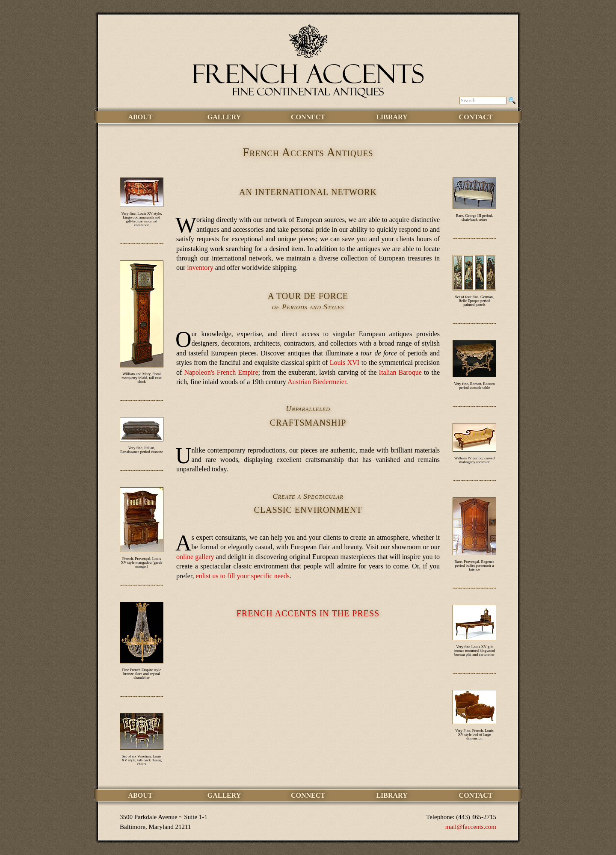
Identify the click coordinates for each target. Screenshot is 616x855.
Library (392, 117)
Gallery (224, 117)
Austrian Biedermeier (317, 382)
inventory (200, 268)
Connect (308, 117)
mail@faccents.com (471, 827)
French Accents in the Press (308, 613)
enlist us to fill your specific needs (243, 576)
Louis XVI (345, 362)
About (141, 117)
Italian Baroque (400, 372)
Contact (476, 117)
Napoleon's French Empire (221, 372)
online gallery (195, 557)
